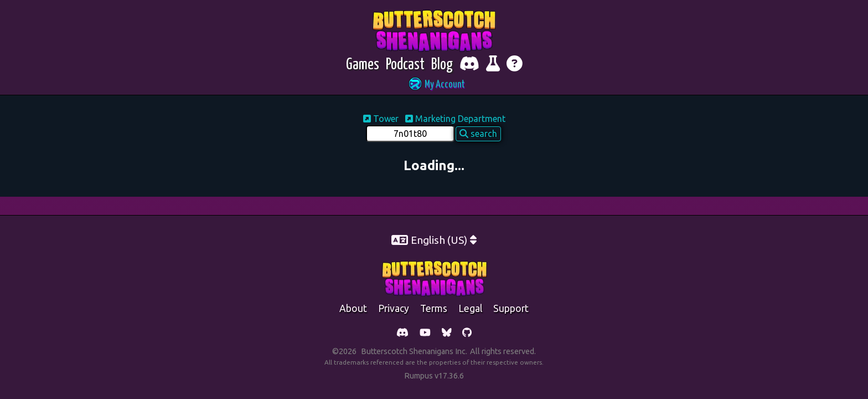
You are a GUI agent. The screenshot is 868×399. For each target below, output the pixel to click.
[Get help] (515, 65)
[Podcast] (405, 65)
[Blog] (442, 65)
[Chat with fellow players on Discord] (469, 65)
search (478, 134)
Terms (434, 308)
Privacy (394, 308)
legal (470, 308)
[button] (434, 85)
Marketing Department (455, 119)
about (353, 308)
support (511, 308)
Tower (382, 119)
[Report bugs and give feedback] (493, 65)
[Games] (363, 65)
